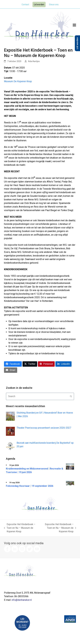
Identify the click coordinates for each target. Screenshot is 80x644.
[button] (74, 25)
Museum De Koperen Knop (18, 81)
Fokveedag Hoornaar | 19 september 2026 (30, 486)
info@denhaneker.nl (22, 600)
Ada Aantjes (34, 61)
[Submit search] (71, 396)
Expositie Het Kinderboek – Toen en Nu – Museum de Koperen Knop (20, 528)
